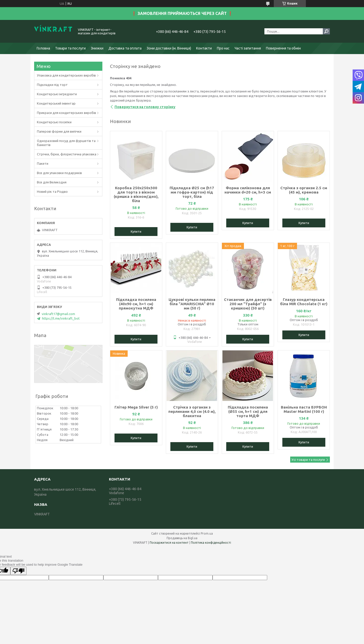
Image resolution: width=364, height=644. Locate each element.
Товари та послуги (70, 48)
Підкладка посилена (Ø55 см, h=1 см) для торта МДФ (248, 411)
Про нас (223, 48)
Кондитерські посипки (54, 122)
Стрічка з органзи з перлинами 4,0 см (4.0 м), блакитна (192, 411)
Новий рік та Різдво (52, 192)
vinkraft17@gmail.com (58, 314)
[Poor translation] (18, 571)
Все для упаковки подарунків (59, 173)
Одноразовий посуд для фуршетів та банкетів (66, 143)
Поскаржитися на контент (169, 543)
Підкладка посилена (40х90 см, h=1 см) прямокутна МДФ (136, 304)
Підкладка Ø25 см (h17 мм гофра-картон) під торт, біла (192, 192)
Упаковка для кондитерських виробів (66, 75)
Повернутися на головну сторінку (145, 107)
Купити (136, 231)
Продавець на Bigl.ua (182, 538)
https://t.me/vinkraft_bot (61, 318)
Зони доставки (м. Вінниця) (169, 48)
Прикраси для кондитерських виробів (66, 113)
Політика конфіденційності (211, 543)
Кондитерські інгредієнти (57, 94)
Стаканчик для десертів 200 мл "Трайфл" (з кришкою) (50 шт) (248, 304)
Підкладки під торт (52, 85)
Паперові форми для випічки (59, 131)
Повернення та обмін (283, 48)
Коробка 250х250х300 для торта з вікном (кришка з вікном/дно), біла (136, 194)
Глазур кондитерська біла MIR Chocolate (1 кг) (304, 302)
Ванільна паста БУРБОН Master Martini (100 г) (304, 409)
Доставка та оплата (125, 48)
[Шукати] (326, 31)
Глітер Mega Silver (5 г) (136, 407)
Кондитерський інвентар (56, 103)
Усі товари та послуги (308, 460)
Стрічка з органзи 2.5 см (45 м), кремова (304, 190)
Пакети (43, 163)
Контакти (204, 48)
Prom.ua (207, 533)
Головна (43, 48)
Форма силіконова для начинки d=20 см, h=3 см (248, 190)
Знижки (97, 48)
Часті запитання (248, 48)
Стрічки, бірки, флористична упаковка (67, 154)
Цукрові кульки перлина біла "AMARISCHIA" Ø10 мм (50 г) (192, 304)
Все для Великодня (52, 182)
